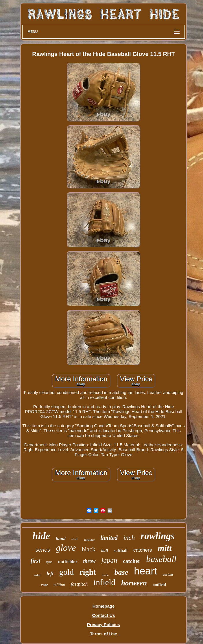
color (37, 575)
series (43, 550)
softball (121, 550)
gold (67, 572)
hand (61, 539)
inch (129, 538)
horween (134, 583)
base (121, 572)
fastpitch (79, 584)
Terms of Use (104, 634)
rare (45, 585)
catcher (132, 561)
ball (105, 550)
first (35, 561)
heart (145, 571)
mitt (165, 548)
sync (49, 562)
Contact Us (103, 615)
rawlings (157, 536)
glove (66, 548)
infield (104, 582)
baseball (161, 559)
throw (89, 561)
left (50, 574)
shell (75, 539)
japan (109, 560)
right (88, 572)
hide (41, 536)
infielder (89, 540)
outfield (159, 585)
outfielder (68, 562)
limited (109, 538)
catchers (143, 550)
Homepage (104, 606)
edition (59, 585)
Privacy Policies (104, 625)
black (88, 549)
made (105, 575)
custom (168, 574)
